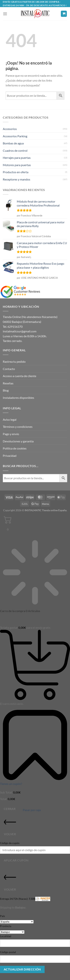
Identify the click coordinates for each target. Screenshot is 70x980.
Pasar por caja (32, 810)
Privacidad (10, 456)
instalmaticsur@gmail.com (20, 331)
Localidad (6, 936)
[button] (5, 14)
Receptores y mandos (17, 179)
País (2, 916)
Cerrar (10, 809)
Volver (10, 826)
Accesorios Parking (15, 136)
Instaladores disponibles (18, 398)
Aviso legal (10, 419)
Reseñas (8, 383)
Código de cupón (10, 843)
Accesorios (10, 129)
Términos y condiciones (18, 427)
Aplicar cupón (16, 860)
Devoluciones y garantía (18, 441)
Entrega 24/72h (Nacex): (25, 899)
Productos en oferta (16, 172)
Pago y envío (11, 434)
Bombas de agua (13, 143)
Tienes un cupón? (11, 784)
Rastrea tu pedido (14, 361)
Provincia (6, 926)
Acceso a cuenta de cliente (20, 376)
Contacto (9, 369)
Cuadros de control (15, 150)
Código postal (8, 952)
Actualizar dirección (22, 969)
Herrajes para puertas (17, 158)
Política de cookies (15, 448)
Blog (6, 390)
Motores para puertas (17, 165)
